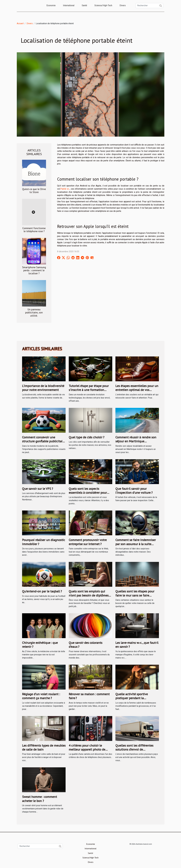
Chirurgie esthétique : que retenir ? (40, 645)
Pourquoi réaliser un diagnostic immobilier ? (43, 542)
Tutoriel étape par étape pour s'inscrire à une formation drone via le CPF (89, 390)
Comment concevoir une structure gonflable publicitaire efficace (44, 441)
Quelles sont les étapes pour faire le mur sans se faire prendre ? (135, 595)
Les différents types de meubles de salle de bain (44, 747)
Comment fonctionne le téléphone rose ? (34, 230)
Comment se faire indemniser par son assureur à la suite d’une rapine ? (136, 544)
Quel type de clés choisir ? (87, 437)
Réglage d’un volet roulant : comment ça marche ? (41, 696)
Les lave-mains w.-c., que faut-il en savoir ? (137, 645)
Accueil (20, 23)
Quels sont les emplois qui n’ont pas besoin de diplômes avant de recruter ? (89, 595)
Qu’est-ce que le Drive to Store (34, 191)
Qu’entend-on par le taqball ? (42, 591)
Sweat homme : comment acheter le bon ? (40, 799)
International (69, 5)
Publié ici (65, 189)
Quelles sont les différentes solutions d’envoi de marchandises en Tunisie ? (134, 749)
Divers (123, 5)
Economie (51, 5)
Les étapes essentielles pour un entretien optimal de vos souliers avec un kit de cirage (137, 390)
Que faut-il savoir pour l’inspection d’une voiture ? (134, 491)
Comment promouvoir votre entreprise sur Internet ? (88, 542)
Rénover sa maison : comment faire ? (89, 696)
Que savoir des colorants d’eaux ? (86, 645)
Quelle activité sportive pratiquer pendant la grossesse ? (132, 698)
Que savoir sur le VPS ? (38, 489)
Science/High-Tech (103, 5)
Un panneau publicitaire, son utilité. (34, 312)
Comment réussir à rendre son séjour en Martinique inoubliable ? (136, 441)
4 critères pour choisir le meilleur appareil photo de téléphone (87, 749)
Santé (84, 5)
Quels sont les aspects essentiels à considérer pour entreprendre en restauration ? (90, 493)
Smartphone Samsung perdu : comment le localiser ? (34, 270)
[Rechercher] (149, 6)
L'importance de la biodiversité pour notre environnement (43, 388)
